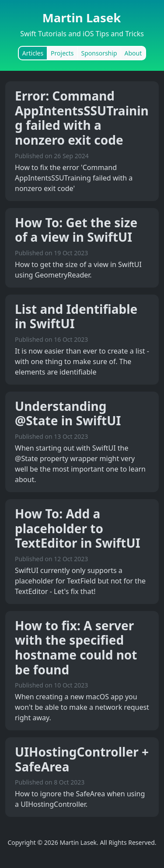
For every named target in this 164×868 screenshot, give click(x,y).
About (133, 53)
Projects (62, 53)
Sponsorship (99, 53)
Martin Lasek (82, 18)
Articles (33, 53)
